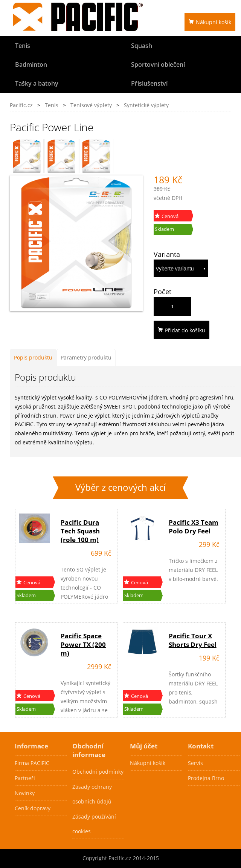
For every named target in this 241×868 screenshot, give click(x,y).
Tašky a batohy (37, 83)
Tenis (23, 46)
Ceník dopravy (33, 808)
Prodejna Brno (206, 778)
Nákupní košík (210, 22)
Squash (142, 46)
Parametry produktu (86, 357)
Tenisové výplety (91, 105)
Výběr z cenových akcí (120, 487)
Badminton (31, 65)
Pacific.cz (21, 105)
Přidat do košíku (182, 330)
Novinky (25, 793)
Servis (195, 763)
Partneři (25, 778)
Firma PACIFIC (32, 763)
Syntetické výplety (146, 105)
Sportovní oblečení (158, 65)
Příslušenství (149, 83)
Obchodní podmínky (98, 772)
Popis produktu (33, 357)
